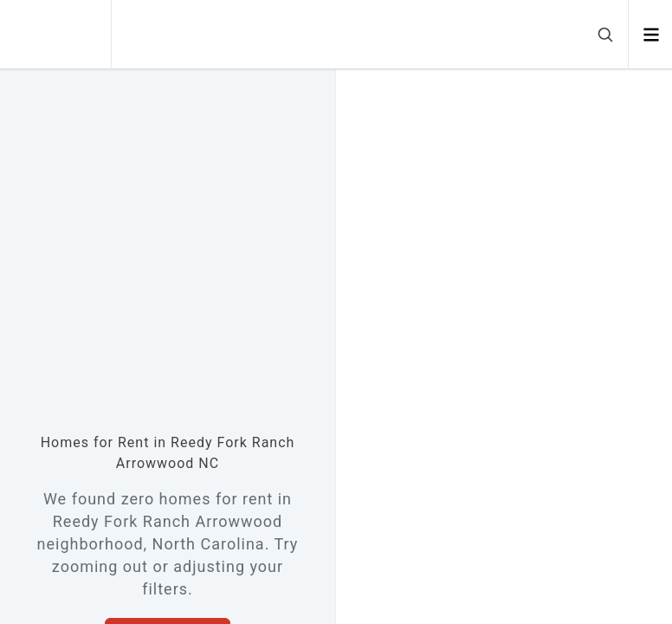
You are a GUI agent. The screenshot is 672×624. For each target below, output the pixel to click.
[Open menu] (651, 35)
